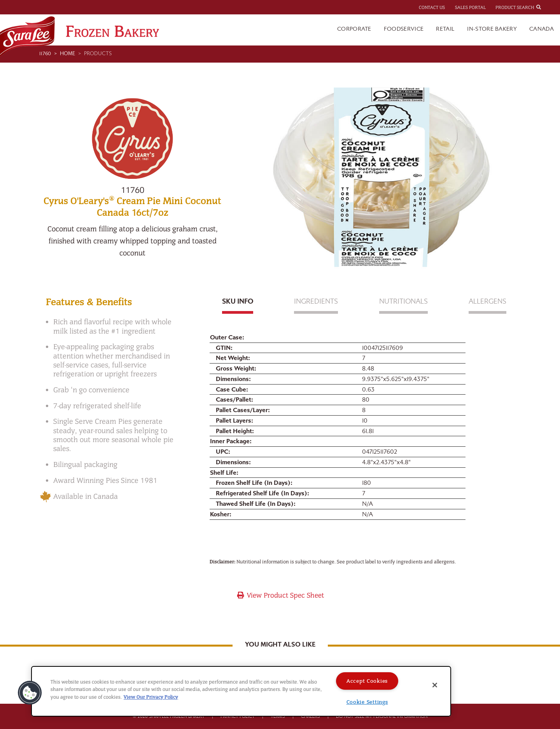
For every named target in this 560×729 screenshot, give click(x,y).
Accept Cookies (367, 681)
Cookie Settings (367, 702)
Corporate (354, 29)
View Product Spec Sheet (280, 595)
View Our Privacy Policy (151, 697)
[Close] (435, 685)
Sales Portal (470, 7)
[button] (30, 693)
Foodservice (404, 29)
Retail (445, 29)
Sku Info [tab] (238, 302)
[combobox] (546, 7)
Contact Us (432, 7)
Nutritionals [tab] (403, 302)
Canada (542, 29)
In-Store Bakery (492, 29)
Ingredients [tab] (316, 302)
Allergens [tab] (487, 302)
